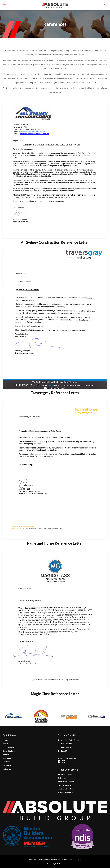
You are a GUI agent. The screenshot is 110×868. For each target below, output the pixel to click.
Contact (6, 762)
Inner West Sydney (66, 782)
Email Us (63, 751)
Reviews (6, 755)
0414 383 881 (65, 744)
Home (5, 740)
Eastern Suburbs (65, 785)
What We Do (8, 747)
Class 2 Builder (9, 751)
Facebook (7, 765)
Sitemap (64, 859)
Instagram (7, 769)
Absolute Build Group (47, 859)
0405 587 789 (65, 747)
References (7, 758)
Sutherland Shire (65, 774)
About (5, 744)
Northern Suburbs (65, 792)
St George (62, 778)
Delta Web (59, 864)
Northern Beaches (65, 789)
